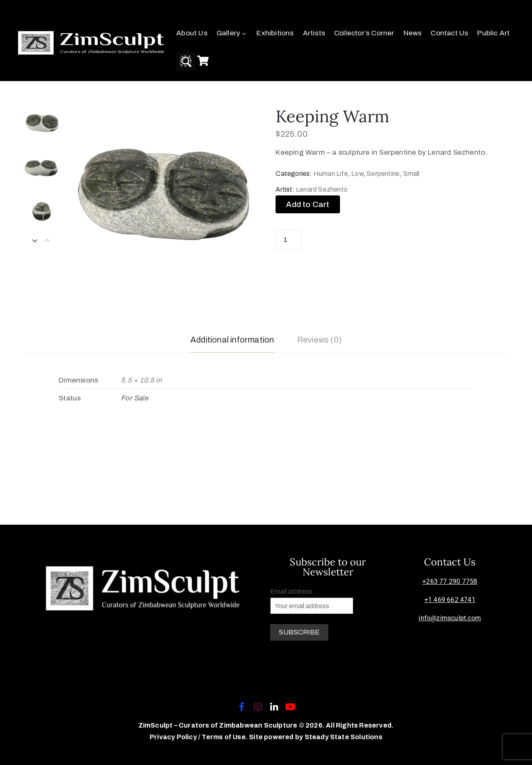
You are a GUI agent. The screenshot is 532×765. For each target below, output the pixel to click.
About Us (192, 33)
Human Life (331, 174)
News (413, 33)
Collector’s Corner (364, 33)
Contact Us (449, 33)
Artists (314, 33)
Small (411, 174)
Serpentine (383, 174)
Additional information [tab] (232, 340)
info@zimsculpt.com (450, 618)
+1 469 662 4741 (450, 600)
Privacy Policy (174, 737)
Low (357, 174)
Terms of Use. (225, 737)
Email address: (312, 601)
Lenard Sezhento (322, 189)
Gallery (232, 33)
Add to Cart (308, 204)
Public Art (493, 33)
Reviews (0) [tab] (319, 340)
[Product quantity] (288, 239)
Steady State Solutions (344, 737)
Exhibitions (275, 33)
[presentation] (47, 241)
